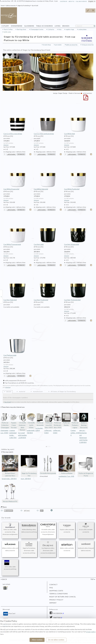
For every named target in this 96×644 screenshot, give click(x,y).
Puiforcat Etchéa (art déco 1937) (57, 421)
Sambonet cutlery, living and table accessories (86, 546)
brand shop (47, 45)
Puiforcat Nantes (66, 419)
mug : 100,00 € (26, 479)
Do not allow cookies (56, 640)
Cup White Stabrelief (48, 175)
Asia (60, 29)
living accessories (88, 45)
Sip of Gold (35, 6)
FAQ (51, 588)
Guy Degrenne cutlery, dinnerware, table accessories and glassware (48, 548)
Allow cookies (37, 640)
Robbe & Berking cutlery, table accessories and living (29, 528)
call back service (81, 1)
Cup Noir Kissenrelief (78, 230)
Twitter (57, 618)
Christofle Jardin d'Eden (31, 421)
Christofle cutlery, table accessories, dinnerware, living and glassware (48, 529)
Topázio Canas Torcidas (14, 421)
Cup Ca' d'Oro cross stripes (18, 119)
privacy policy (56, 600)
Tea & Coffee (8, 29)
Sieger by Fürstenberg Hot (29, 466)
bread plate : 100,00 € (9, 479)
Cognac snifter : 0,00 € (75, 433)
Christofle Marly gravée (48, 465)
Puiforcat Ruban (67, 465)
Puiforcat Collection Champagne (5, 421)
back (4, 579)
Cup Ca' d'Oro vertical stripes (48, 119)
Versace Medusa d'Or (10, 493)
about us (71, 1)
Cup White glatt (78, 119)
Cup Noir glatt (48, 230)
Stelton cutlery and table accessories (67, 546)
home (3, 6)
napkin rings (70, 29)
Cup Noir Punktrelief (48, 285)
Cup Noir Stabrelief (18, 285)
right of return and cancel (63, 597)
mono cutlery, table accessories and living (10, 565)
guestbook (64, 1)
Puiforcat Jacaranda (40, 419)
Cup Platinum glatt (18, 341)
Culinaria (51, 29)
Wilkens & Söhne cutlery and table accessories (10, 546)
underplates (82, 29)
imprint (53, 603)
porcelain (58, 45)
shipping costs (56, 591)
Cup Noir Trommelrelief (78, 285)
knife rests (7, 32)
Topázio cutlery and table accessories (67, 528)
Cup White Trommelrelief (18, 230)
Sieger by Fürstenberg (24, 6)
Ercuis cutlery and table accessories (86, 528)
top (92, 579)
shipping (6, 145)
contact (53, 585)
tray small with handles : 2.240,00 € (22, 435)
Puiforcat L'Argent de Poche (86, 466)
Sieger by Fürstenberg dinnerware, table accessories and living (29, 548)
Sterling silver (22, 29)
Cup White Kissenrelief (18, 175)
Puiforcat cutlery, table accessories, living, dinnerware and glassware (10, 529)
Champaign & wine (37, 29)
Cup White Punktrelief (78, 175)
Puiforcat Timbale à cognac (75, 421)
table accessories (11, 6)
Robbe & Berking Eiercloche (84, 421)
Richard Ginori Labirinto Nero (10, 466)
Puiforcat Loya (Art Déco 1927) (49, 421)
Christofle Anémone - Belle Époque (22, 422)
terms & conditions (59, 594)
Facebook (57, 613)
